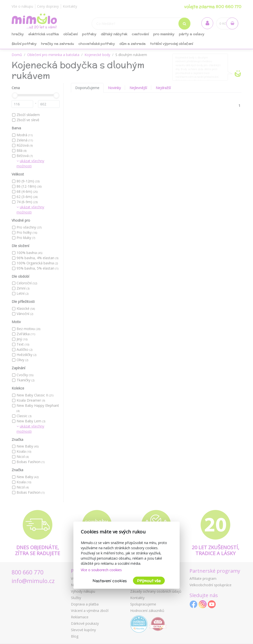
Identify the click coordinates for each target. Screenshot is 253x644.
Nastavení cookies (110, 581)
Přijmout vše (149, 581)
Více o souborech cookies (101, 570)
